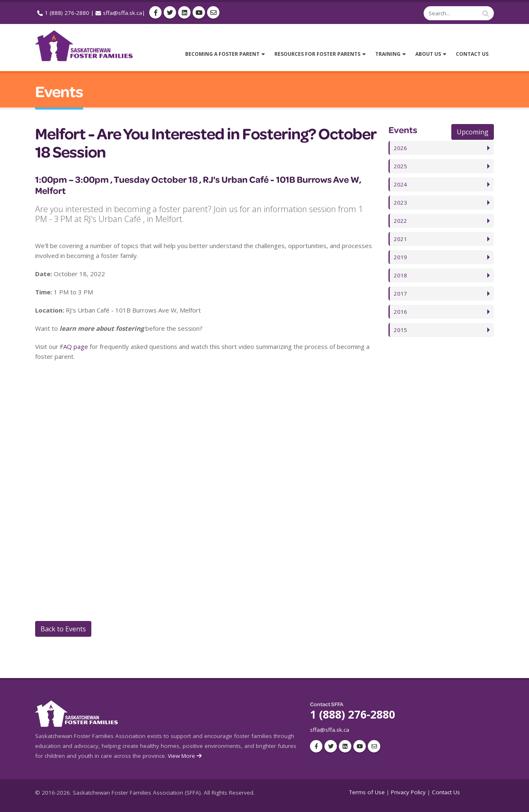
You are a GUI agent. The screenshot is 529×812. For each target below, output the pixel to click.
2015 (400, 330)
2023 (400, 203)
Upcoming (473, 132)
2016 (400, 312)
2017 (400, 294)
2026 (400, 148)
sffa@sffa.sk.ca (123, 13)
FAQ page (74, 346)
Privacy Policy (408, 792)
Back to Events (63, 629)
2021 (400, 239)
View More (185, 756)
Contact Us (446, 792)
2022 (400, 221)
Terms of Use (367, 792)
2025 (400, 166)
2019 (400, 257)
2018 (400, 275)
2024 (400, 184)
